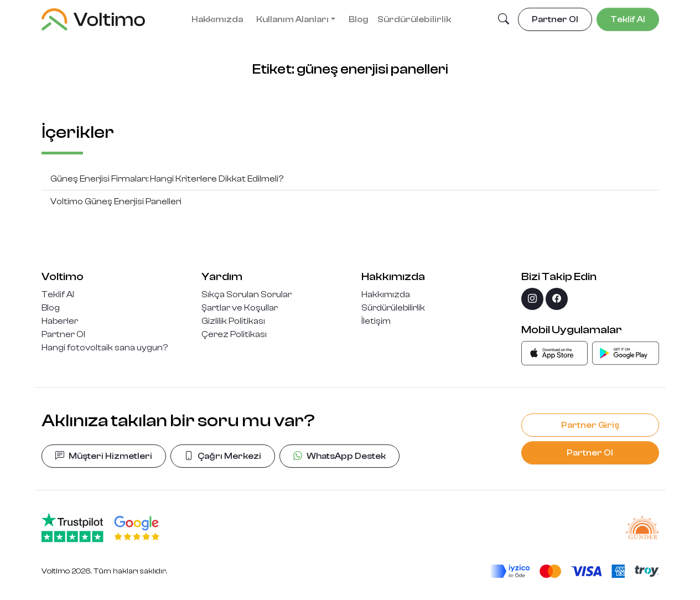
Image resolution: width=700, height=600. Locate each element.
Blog (359, 19)
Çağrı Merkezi (223, 456)
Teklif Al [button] (628, 19)
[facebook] (557, 299)
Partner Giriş (590, 425)
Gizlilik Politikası (233, 321)
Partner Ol (63, 334)
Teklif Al (58, 294)
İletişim (376, 321)
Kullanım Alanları (292, 19)
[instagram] (532, 299)
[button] (504, 20)
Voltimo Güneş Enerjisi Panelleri (116, 201)
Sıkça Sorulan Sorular (247, 294)
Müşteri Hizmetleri (104, 456)
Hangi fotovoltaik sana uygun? (105, 348)
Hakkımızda (217, 19)
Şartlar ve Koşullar (240, 308)
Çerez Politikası (234, 334)
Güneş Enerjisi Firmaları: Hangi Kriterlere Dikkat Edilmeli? (167, 179)
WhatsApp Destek (339, 456)
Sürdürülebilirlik (414, 19)
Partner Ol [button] (555, 19)
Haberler (60, 321)
